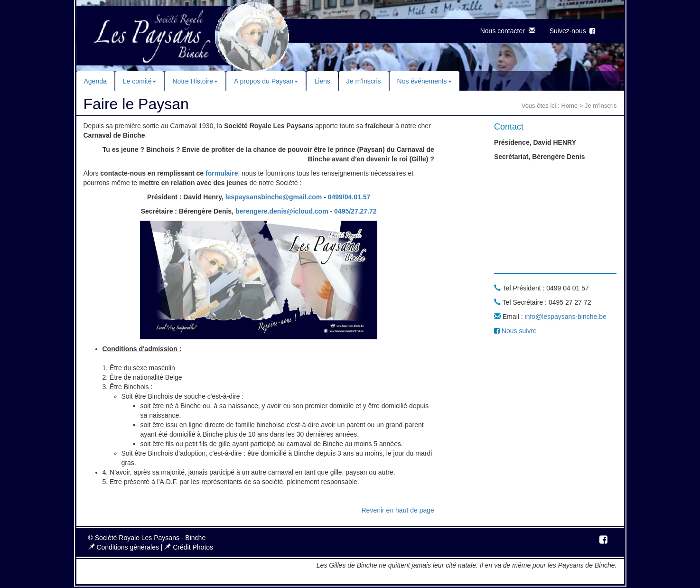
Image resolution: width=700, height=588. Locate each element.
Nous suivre (515, 331)
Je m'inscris (364, 81)
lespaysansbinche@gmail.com (274, 197)
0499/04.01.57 (349, 197)
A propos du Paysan (266, 81)
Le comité (140, 81)
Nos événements (425, 81)
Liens (322, 81)
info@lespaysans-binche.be (566, 317)
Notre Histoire (195, 81)
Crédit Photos (189, 547)
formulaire (222, 173)
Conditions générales (125, 547)
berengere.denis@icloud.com (282, 211)
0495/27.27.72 (355, 211)
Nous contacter (508, 31)
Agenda (95, 81)
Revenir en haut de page (397, 510)
